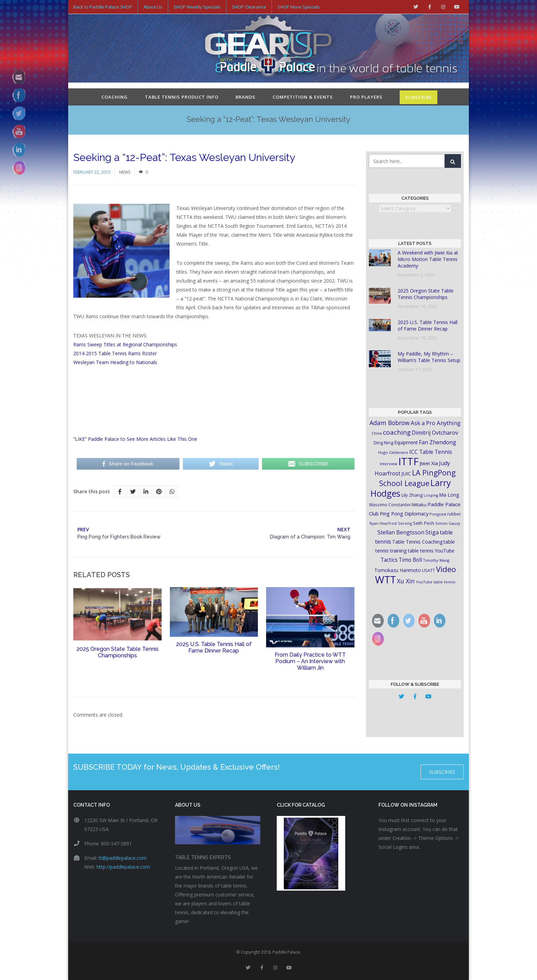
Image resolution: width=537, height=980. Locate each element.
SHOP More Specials (299, 7)
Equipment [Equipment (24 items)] (406, 442)
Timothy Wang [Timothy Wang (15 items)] (436, 560)
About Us (153, 7)
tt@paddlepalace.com (123, 858)
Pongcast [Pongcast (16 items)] (438, 514)
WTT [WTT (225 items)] (385, 579)
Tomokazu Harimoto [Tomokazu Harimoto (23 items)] (398, 570)
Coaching (115, 97)
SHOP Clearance (249, 7)
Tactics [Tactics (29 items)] (389, 560)
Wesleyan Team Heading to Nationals (115, 362)
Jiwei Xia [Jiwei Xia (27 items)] (429, 463)
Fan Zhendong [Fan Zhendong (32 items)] (438, 442)
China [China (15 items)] (377, 433)
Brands (246, 97)
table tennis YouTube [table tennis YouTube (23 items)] (431, 551)
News (125, 172)
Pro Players (366, 97)
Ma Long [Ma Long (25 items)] (449, 495)
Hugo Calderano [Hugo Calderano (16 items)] (393, 452)
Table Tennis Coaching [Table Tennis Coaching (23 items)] (417, 542)
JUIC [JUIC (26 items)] (406, 473)
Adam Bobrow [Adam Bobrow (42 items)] (390, 423)
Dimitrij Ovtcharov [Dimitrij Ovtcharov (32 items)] (435, 433)
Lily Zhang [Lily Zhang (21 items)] (412, 495)
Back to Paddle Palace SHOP (103, 7)
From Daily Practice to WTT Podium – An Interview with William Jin (310, 661)
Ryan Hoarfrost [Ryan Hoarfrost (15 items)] (383, 523)
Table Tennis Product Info (182, 97)
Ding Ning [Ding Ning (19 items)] (383, 443)
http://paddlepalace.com (123, 867)
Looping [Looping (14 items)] (431, 495)
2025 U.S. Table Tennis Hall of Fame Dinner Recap (214, 647)
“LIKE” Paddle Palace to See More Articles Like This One (135, 439)
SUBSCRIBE (419, 97)
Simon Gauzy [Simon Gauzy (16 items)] (448, 523)
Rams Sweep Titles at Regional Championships (125, 344)
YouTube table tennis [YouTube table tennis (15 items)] (435, 582)
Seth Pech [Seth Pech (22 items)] (424, 523)
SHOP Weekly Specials (197, 7)
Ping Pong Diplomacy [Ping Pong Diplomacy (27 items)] (404, 513)
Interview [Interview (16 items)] (389, 464)
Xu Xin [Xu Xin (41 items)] (406, 581)
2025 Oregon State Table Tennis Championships (117, 652)
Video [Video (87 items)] (446, 569)
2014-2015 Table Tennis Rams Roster (115, 353)
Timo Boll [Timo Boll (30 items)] (410, 560)
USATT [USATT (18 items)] (428, 570)
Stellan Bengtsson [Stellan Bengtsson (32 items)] (401, 532)
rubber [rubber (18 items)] (454, 514)
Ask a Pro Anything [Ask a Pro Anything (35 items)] (436, 423)
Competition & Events (303, 97)
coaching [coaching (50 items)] (397, 432)
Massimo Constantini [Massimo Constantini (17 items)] (390, 505)
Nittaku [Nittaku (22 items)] (419, 505)
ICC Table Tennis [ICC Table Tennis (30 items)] (431, 452)
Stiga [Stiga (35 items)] (432, 532)
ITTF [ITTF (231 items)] (408, 461)
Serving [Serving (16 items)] (405, 523)
